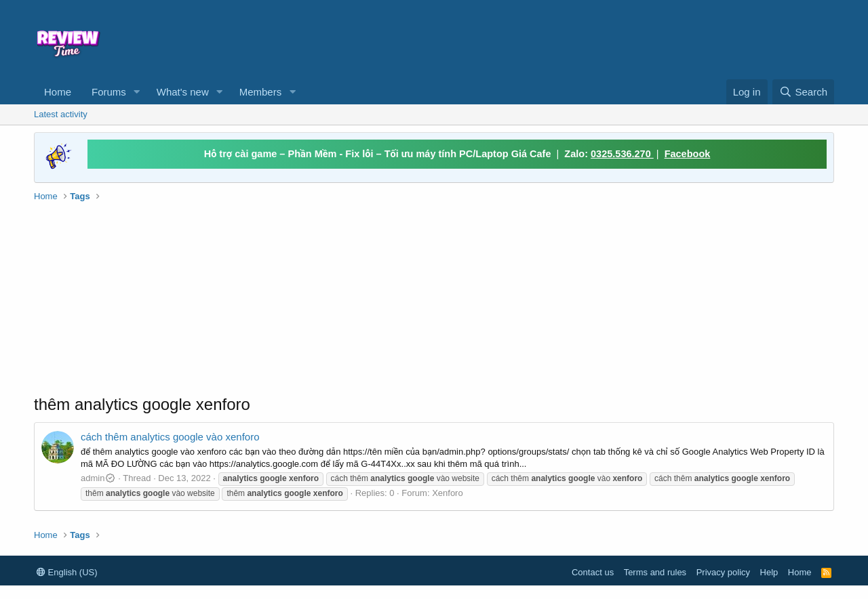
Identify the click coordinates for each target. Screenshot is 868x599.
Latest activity (61, 114)
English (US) (67, 572)
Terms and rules (655, 572)
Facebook (688, 154)
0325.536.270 (622, 154)
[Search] (803, 92)
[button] (137, 92)
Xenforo (448, 493)
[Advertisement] (544, 38)
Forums (109, 92)
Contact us (593, 572)
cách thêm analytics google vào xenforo (170, 437)
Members (261, 92)
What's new (183, 92)
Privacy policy (723, 572)
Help (769, 572)
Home (58, 92)
